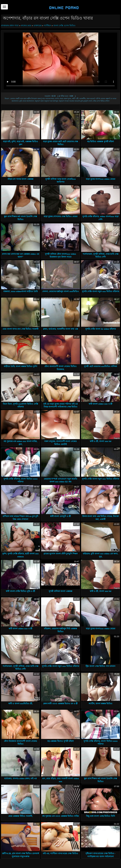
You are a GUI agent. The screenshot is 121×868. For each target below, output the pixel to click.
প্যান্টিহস (47, 25)
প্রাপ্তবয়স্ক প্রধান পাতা (10, 25)
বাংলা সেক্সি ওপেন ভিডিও (64, 25)
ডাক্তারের (37, 25)
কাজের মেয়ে (26, 25)
